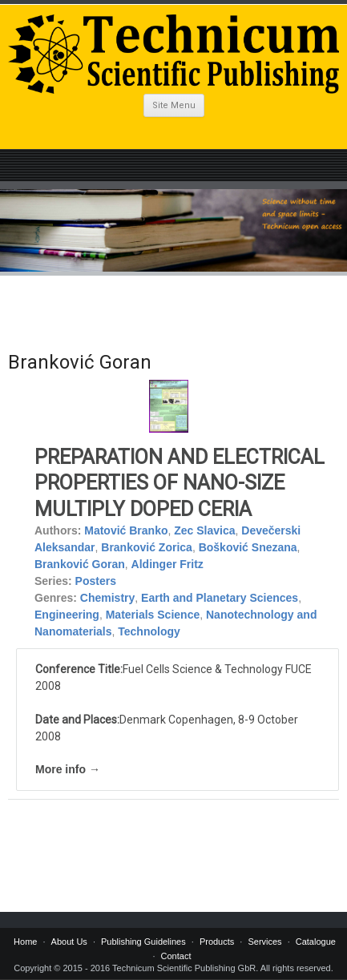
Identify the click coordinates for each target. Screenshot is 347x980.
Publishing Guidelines (143, 942)
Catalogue (316, 942)
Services (264, 942)
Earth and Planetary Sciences (220, 598)
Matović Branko (126, 530)
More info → (68, 769)
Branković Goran (80, 564)
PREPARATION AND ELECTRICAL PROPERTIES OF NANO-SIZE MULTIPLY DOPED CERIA (180, 483)
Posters (96, 581)
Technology (149, 631)
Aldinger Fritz (167, 564)
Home (25, 942)
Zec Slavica (204, 530)
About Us (69, 942)
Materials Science (153, 615)
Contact (176, 956)
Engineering (67, 615)
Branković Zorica (147, 547)
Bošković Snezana (248, 547)
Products (217, 942)
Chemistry (107, 598)
